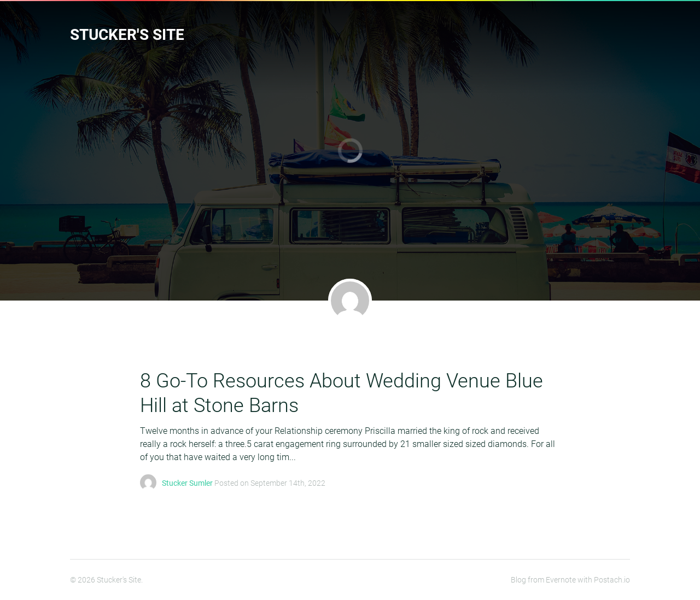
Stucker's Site (127, 35)
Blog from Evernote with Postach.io (570, 580)
